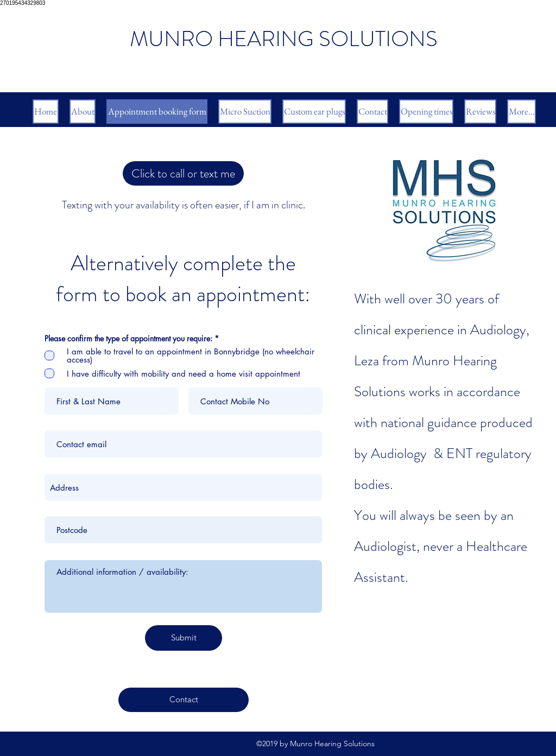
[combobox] (183, 487)
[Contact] (184, 700)
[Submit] (184, 638)
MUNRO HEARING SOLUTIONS (284, 39)
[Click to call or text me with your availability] (183, 173)
